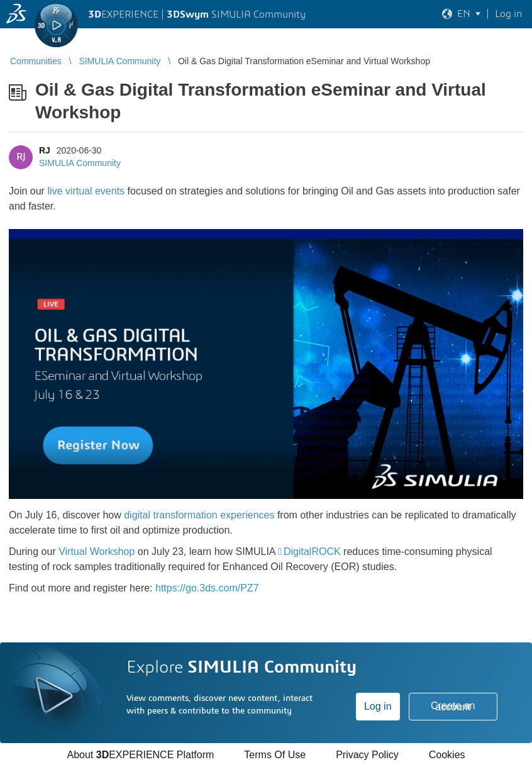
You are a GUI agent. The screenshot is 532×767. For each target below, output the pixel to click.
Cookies (447, 755)
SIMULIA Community (80, 163)
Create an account (453, 706)
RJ (45, 150)
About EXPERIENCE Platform (140, 755)
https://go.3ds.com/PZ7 (207, 588)
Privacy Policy (367, 755)
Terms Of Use (275, 755)
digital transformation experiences (199, 515)
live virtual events (86, 191)
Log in (378, 706)
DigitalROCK (312, 551)
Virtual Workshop (97, 551)
